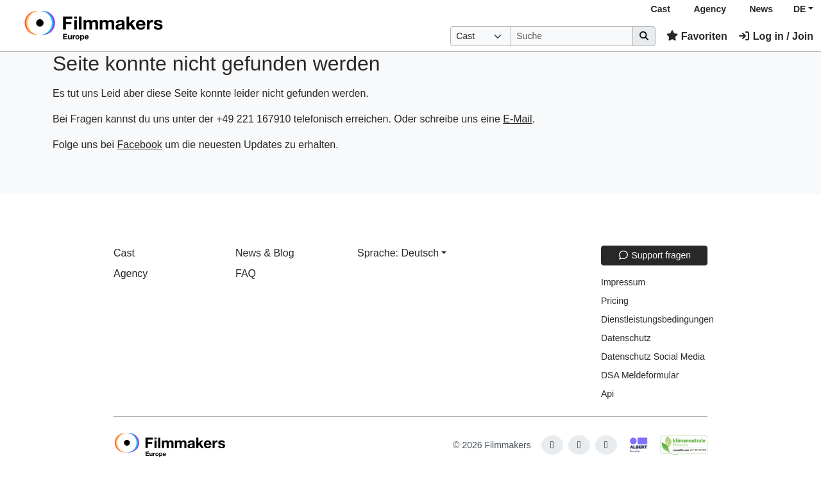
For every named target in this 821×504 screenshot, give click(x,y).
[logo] (125, 26)
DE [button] (800, 9)
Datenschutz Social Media (653, 357)
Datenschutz (626, 338)
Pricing (615, 301)
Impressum (623, 282)
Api (607, 394)
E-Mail (517, 119)
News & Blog (265, 253)
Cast (661, 9)
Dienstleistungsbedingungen (657, 319)
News (761, 9)
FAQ (246, 273)
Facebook (140, 145)
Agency (710, 9)
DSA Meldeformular (640, 375)
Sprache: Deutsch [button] (398, 253)
